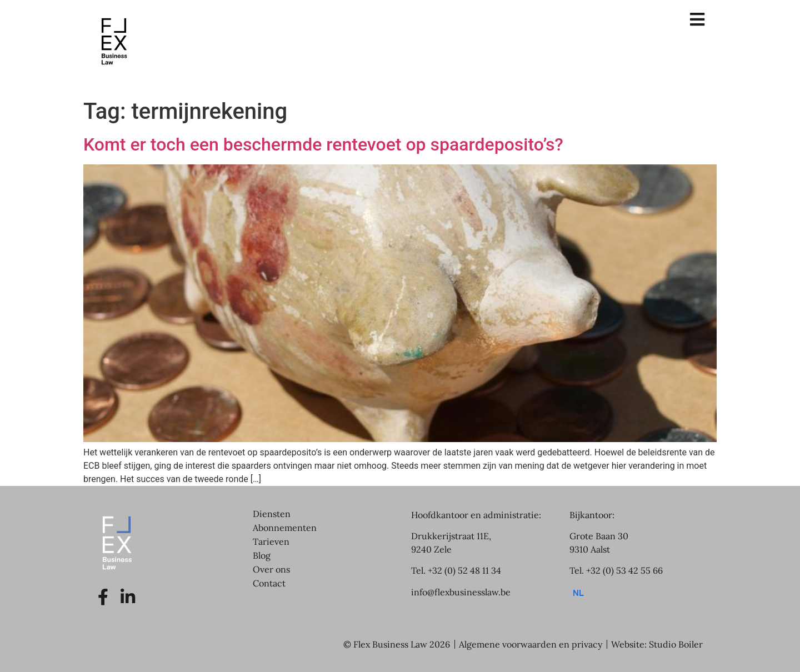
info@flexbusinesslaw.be (461, 592)
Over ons (271, 569)
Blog (262, 555)
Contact (269, 583)
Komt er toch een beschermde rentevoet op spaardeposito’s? (323, 144)
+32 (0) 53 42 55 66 (624, 570)
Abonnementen (285, 528)
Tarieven (271, 541)
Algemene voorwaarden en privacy (531, 644)
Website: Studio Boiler (657, 644)
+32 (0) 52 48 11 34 (464, 570)
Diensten (272, 514)
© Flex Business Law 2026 (397, 644)
